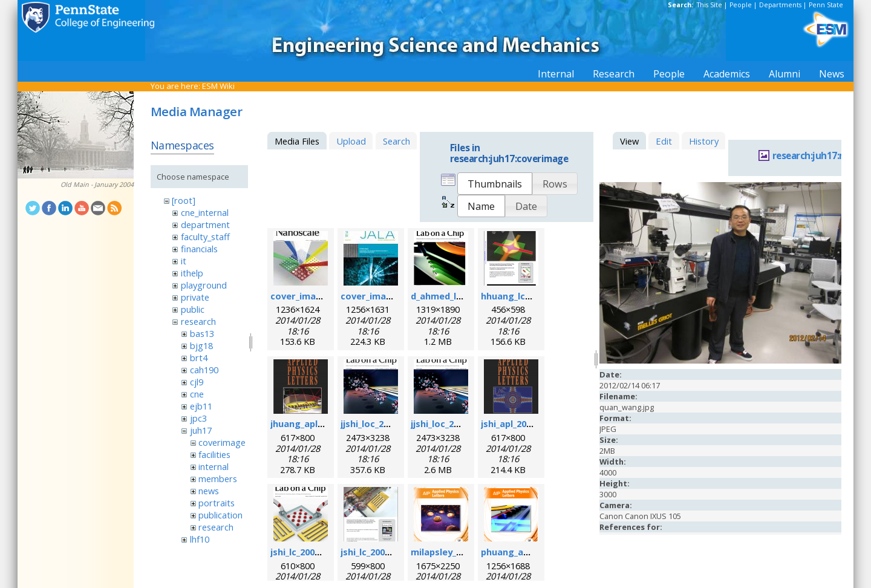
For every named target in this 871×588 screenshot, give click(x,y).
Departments (780, 5)
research (198, 321)
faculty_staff (205, 237)
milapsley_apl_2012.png (461, 552)
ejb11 (201, 406)
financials (199, 249)
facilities (214, 454)
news (209, 491)
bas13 (202, 333)
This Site (710, 5)
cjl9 (197, 382)
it (184, 261)
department (205, 224)
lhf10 (200, 539)
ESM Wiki (218, 86)
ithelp (192, 273)
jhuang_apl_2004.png (315, 423)
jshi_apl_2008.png (518, 423)
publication (220, 515)
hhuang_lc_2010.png (524, 296)
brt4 (199, 358)
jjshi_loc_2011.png (449, 423)
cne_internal (205, 212)
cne (197, 394)
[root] (184, 200)
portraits (217, 503)
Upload (351, 141)
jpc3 (198, 418)
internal (214, 466)
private (195, 297)
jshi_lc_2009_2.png (379, 552)
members (218, 479)
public (193, 309)
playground (204, 285)
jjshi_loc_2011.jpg (377, 423)
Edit (664, 141)
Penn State (826, 5)
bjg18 (201, 345)
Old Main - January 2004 (97, 185)
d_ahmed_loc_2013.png (460, 296)
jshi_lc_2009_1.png (309, 552)
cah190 (204, 370)
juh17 (201, 430)
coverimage (222, 442)
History (704, 141)
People (741, 5)
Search (396, 141)
